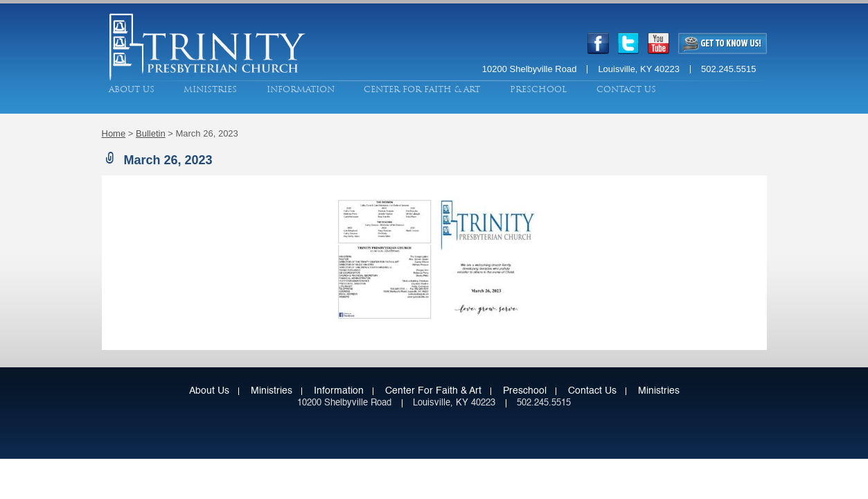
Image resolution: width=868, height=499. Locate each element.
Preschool (538, 89)
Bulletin (151, 133)
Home (114, 133)
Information (301, 89)
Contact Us (626, 89)
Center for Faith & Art (422, 89)
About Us (132, 89)
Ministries (210, 89)
